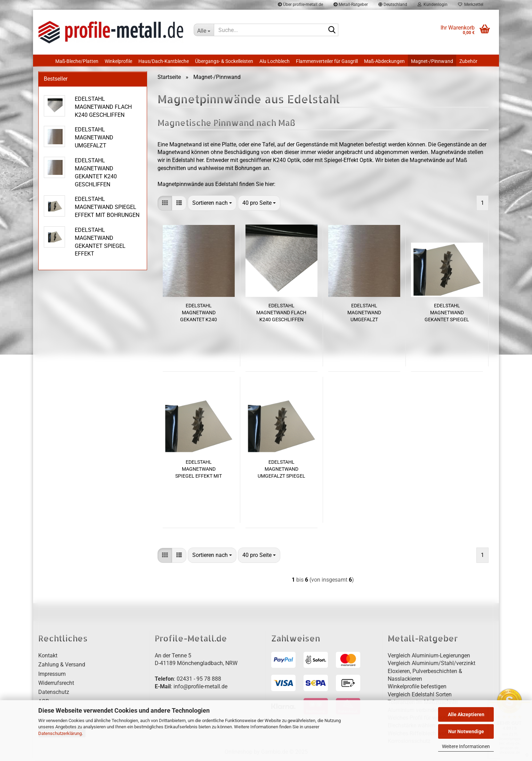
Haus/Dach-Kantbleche (164, 61)
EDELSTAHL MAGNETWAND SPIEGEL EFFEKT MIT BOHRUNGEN (199, 470)
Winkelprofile (118, 61)
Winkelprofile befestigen (417, 687)
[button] (165, 204)
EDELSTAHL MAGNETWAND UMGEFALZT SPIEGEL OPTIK (281, 470)
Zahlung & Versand (62, 666)
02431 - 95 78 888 (199, 680)
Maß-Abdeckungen (384, 61)
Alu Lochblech (275, 61)
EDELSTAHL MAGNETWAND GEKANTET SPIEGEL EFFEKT (447, 314)
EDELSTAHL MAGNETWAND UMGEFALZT (364, 313)
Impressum (52, 675)
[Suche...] (204, 30)
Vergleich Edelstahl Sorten (420, 695)
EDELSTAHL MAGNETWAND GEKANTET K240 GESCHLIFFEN (199, 314)
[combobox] (212, 204)
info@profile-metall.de (200, 687)
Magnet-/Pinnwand (432, 61)
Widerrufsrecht (56, 684)
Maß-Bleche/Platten (77, 61)
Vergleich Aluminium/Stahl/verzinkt (432, 664)
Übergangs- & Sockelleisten (224, 61)
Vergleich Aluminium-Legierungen (429, 657)
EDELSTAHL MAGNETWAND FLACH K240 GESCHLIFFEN (281, 313)
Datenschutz (54, 693)
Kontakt (48, 657)
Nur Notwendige (466, 731)
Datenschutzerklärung (60, 733)
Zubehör (468, 61)
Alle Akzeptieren (466, 714)
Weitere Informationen (466, 746)
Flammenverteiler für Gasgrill (327, 61)
